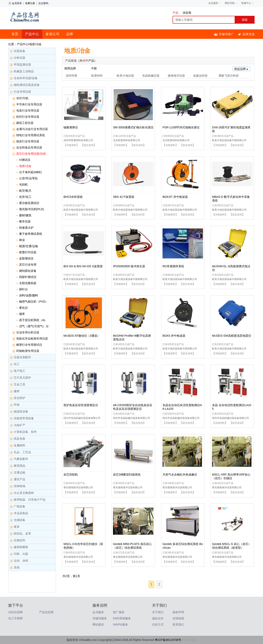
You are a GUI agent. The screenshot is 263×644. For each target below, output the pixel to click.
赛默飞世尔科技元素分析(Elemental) (229, 76)
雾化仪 (23, 308)
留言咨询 (89, 145)
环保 (17, 405)
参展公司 (53, 34)
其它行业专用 (28, 265)
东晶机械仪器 (151, 76)
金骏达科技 (200, 76)
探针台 (23, 289)
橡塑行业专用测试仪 (29, 345)
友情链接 (178, 618)
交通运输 (20, 472)
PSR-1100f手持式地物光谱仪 (181, 127)
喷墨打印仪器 (28, 252)
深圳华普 (72, 76)
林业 (22, 240)
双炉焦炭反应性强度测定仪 (81, 405)
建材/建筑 (25, 215)
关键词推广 (227, 34)
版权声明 (178, 612)
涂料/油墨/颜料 (29, 295)
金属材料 (20, 445)
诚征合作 (158, 618)
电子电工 (20, 371)
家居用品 (20, 466)
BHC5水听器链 (73, 197)
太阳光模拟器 (28, 283)
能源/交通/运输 (29, 246)
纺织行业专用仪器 (28, 117)
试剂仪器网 (15, 612)
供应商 (187, 13)
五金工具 (20, 384)
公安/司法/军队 (29, 178)
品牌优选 (249, 34)
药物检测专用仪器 (28, 351)
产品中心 (32, 34)
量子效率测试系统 (31, 234)
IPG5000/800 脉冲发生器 (129, 266)
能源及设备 (21, 411)
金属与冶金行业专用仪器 (32, 129)
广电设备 (20, 506)
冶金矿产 (20, 425)
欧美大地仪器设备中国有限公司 (229, 140)
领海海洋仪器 (176, 76)
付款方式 (158, 624)
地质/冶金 (25, 166)
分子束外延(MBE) (30, 172)
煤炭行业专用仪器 (28, 141)
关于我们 (158, 612)
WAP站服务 (121, 624)
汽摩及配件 (21, 459)
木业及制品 (21, 513)
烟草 (22, 314)
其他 (17, 567)
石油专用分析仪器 (28, 332)
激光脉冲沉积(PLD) (32, 209)
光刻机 (23, 184)
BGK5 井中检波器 (174, 336)
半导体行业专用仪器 (29, 104)
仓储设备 (20, 520)
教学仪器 (25, 221)
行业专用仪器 (22, 92)
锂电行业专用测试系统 (31, 135)
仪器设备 (20, 51)
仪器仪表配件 (22, 357)
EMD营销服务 (122, 618)
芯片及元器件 (22, 378)
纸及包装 (20, 439)
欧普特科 (97, 76)
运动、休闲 (21, 561)
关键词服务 (100, 618)
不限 (94, 68)
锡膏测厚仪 (71, 127)
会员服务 (98, 612)
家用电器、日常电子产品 (30, 500)
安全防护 (20, 398)
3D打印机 (22, 98)
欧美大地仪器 (125, 76)
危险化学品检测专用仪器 (32, 339)
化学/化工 (25, 197)
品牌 (70, 34)
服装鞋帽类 (21, 547)
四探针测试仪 (28, 277)
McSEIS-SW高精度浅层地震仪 (232, 336)
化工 (17, 364)
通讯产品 (20, 479)
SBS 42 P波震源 (124, 197)
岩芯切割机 (71, 475)
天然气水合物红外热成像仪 (180, 475)
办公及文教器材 (24, 493)
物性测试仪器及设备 (27, 85)
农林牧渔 (20, 486)
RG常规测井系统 (173, 266)
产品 (177, 13)
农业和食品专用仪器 (29, 147)
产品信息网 (46, 612)
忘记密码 (43, 3)
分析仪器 (20, 58)
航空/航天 (25, 191)
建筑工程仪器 (25, 123)
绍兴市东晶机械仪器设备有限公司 (82, 418)
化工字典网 (15, 618)
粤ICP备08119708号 (168, 640)
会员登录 (17, 3)
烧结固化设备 (28, 271)
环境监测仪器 (22, 65)
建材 (17, 391)
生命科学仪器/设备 (26, 78)
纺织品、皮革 (22, 533)
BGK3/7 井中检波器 (175, 197)
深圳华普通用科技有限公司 (78, 140)
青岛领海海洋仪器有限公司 (78, 487)
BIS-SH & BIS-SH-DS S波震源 (83, 266)
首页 (15, 34)
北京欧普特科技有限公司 (127, 140)
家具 (17, 527)
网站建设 (98, 624)
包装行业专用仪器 (28, 111)
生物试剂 (20, 540)
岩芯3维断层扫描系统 (127, 475)
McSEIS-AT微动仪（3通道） (82, 336)
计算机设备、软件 (25, 432)
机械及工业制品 (24, 71)
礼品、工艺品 (22, 452)
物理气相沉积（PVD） (34, 302)
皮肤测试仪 (26, 258)
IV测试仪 (25, 160)
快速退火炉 (26, 228)
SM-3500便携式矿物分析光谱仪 (133, 127)
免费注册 (30, 3)
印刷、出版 (21, 554)
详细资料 (71, 145)
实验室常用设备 (24, 418)
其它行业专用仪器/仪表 (31, 154)
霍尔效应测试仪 (29, 203)
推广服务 (119, 612)
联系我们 (178, 624)
